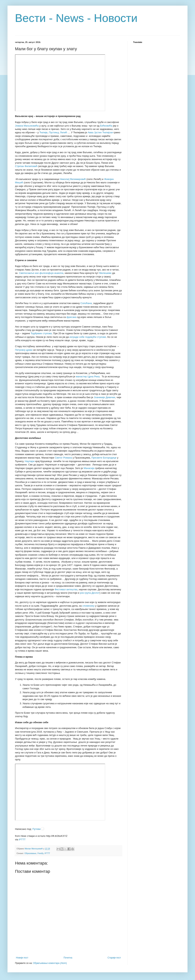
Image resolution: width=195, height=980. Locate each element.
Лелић (64, 132)
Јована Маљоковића (27, 126)
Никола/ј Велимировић (73, 179)
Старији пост (114, 958)
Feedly (40, 853)
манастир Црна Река (88, 376)
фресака (72, 317)
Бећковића (106, 126)
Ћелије (43, 132)
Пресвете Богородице (104, 458)
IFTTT (22, 840)
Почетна (68, 958)
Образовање (30, 853)
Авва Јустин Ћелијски (100, 132)
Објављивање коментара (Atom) (50, 963)
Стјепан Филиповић (26, 166)
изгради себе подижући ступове (88, 337)
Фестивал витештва (66, 589)
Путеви (37, 829)
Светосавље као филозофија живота (41, 273)
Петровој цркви (24, 350)
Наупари (30, 461)
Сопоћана (86, 303)
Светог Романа (63, 458)
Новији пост (22, 958)
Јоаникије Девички (105, 397)
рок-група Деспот (90, 593)
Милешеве (105, 273)
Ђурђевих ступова (41, 333)
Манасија (89, 468)
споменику (88, 606)
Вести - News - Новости (76, 18)
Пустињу (54, 132)
